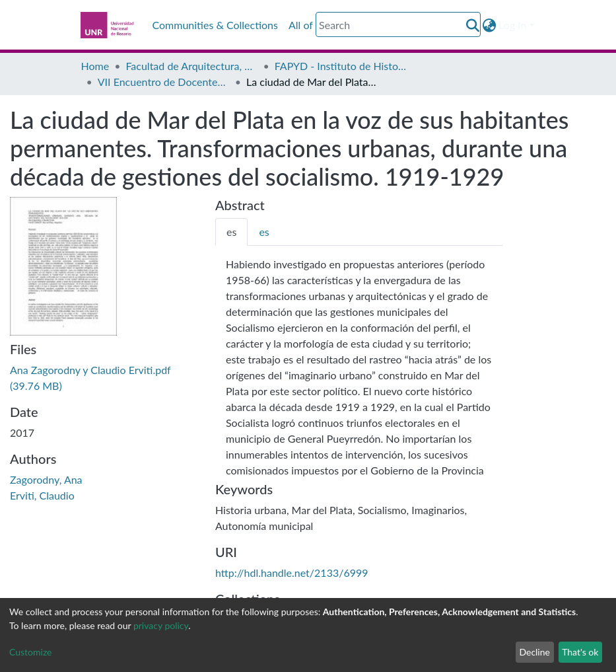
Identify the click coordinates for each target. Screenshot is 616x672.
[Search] (398, 24)
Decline (534, 652)
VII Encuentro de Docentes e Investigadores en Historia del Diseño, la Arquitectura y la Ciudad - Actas (164, 82)
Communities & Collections (215, 25)
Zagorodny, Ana (46, 479)
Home (95, 66)
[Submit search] (472, 25)
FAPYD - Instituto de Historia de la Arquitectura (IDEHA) (341, 66)
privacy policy (161, 625)
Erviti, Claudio (42, 495)
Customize (31, 652)
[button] (489, 25)
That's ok (580, 652)
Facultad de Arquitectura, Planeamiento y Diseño (191, 66)
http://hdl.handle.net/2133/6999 (292, 573)
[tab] (231, 232)
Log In (512, 25)
